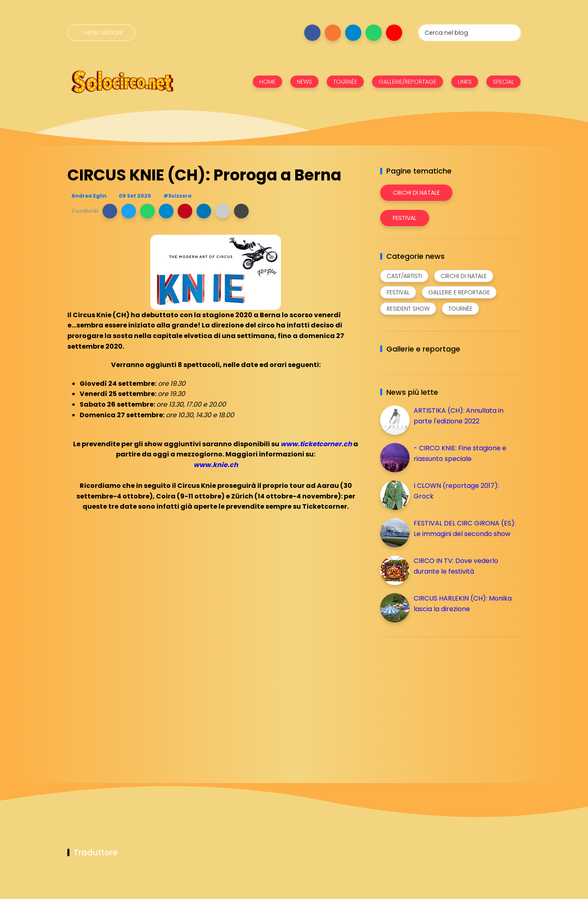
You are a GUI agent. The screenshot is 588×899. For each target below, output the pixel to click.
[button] (110, 211)
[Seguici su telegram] (353, 33)
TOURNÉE (345, 82)
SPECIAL (503, 82)
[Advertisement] (441, 701)
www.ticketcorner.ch (316, 444)
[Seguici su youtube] (394, 33)
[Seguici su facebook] (312, 33)
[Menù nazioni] (101, 33)
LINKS (465, 82)
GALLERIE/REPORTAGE (408, 82)
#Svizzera (177, 196)
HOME (267, 82)
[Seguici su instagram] (333, 33)
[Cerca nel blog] (470, 33)
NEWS (304, 82)
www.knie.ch (216, 465)
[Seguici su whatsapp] (374, 33)
